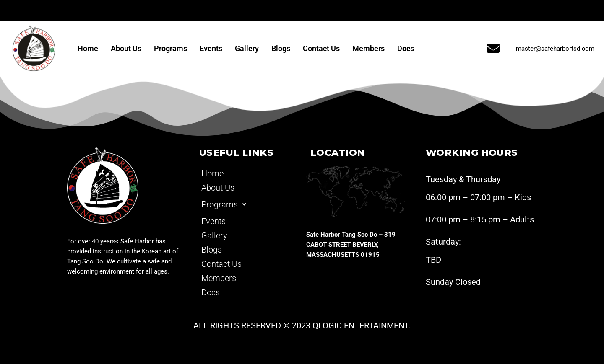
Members (368, 48)
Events (211, 48)
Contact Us (321, 48)
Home (88, 48)
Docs (406, 48)
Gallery (247, 48)
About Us (126, 48)
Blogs (281, 48)
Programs (171, 48)
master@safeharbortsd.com (555, 49)
